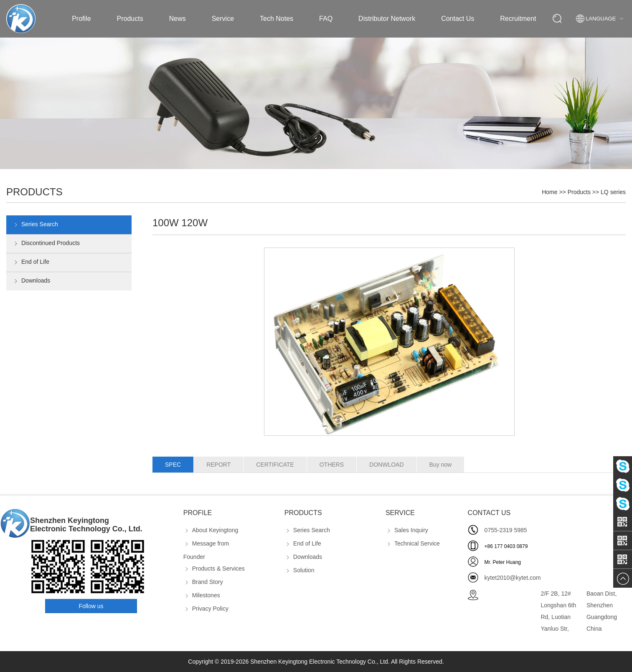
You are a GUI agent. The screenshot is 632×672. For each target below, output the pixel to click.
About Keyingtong (211, 530)
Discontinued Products (46, 244)
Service (223, 19)
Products (130, 19)
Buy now (441, 465)
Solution (300, 570)
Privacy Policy (206, 609)
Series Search (35, 225)
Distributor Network (387, 19)
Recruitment (518, 19)
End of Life (31, 263)
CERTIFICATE (275, 465)
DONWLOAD (386, 465)
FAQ (326, 19)
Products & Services (214, 568)
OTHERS (332, 465)
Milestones (202, 595)
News (178, 19)
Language (601, 19)
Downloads (31, 281)
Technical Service (413, 543)
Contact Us (458, 19)
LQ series (613, 192)
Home (550, 192)
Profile (81, 19)
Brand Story (203, 582)
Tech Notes (277, 19)
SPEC (173, 465)
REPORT (218, 465)
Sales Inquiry (407, 530)
